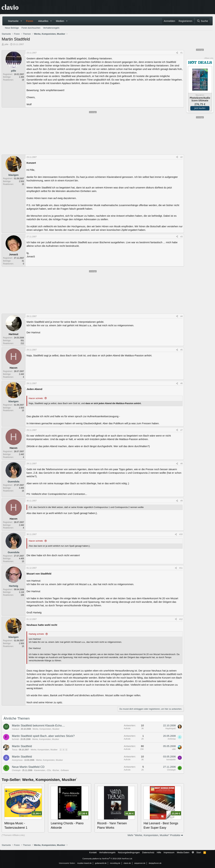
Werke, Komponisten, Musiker (46, 729)
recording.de (115, 863)
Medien (60, 21)
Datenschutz (148, 852)
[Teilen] (177, 53)
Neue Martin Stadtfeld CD (28, 767)
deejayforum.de (155, 863)
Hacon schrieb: (36, 398)
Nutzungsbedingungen (129, 852)
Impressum (169, 852)
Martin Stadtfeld (22, 746)
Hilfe (159, 852)
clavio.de (127, 863)
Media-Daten (183, 852)
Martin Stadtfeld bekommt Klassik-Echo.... (38, 726)
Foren (30, 21)
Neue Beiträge (12, 28)
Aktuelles (43, 21)
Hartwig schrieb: (37, 634)
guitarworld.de (101, 863)
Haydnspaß (171, 728)
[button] (21, 21)
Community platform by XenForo (107, 859)
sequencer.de (140, 863)
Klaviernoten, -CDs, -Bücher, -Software (51, 770)
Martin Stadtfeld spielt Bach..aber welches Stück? (43, 736)
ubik (174, 749)
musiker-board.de (84, 863)
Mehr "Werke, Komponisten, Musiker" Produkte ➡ (155, 835)
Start (199, 852)
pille (6, 44)
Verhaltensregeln (51, 28)
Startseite (13, 21)
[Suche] (202, 21)
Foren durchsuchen (31, 28)
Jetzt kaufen (200, 108)
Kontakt (93, 852)
